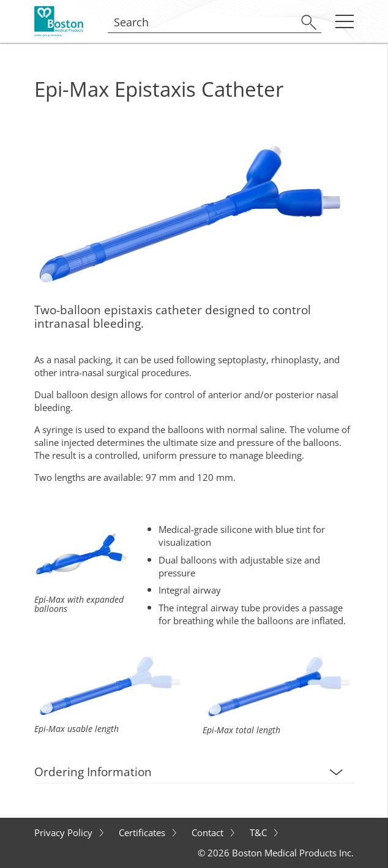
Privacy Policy (65, 832)
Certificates (143, 832)
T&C (259, 832)
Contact (209, 832)
